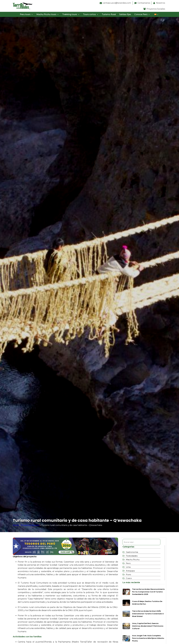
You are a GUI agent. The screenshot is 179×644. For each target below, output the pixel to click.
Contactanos (144, 3)
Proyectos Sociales (156, 9)
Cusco (129, 578)
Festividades (132, 556)
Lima (128, 567)
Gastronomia (132, 552)
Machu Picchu (133, 560)
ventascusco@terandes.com (117, 3)
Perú (128, 563)
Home (16, 525)
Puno (128, 574)
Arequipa (130, 571)
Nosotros (161, 3)
